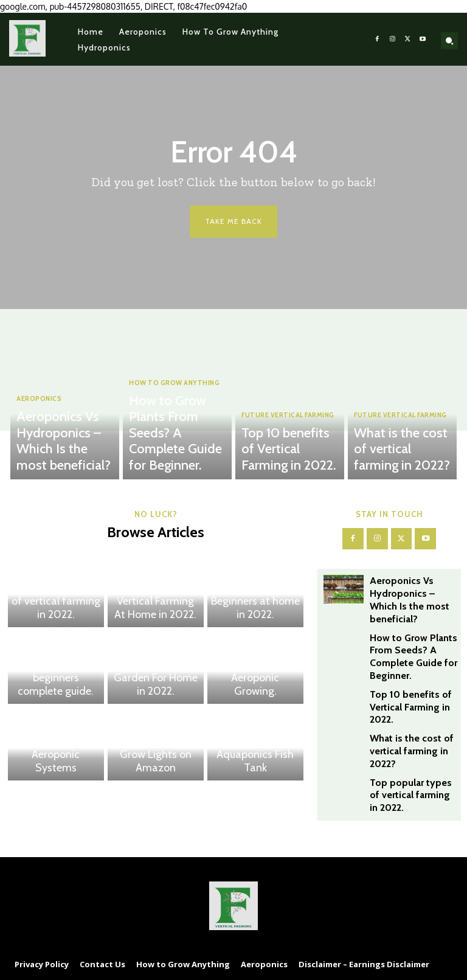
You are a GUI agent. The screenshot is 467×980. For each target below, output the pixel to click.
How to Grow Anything (173, 433)
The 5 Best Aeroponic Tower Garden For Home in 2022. (156, 683)
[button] (449, 41)
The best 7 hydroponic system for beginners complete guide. (56, 683)
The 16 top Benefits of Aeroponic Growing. (255, 688)
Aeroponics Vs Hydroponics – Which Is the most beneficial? (66, 458)
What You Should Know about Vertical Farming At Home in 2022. (156, 606)
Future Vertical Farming (286, 443)
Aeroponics (39, 433)
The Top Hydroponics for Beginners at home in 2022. (255, 606)
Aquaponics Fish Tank (255, 770)
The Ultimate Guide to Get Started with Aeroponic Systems (56, 759)
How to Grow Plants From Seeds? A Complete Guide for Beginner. (177, 458)
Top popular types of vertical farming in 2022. (56, 611)
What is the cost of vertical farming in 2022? (403, 463)
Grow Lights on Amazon (156, 770)
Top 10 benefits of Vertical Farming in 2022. (290, 463)
